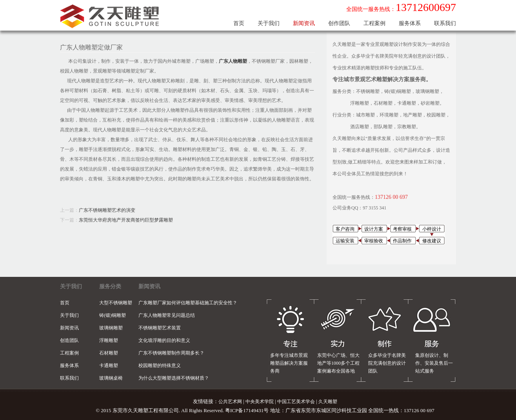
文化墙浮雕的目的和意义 (164, 340)
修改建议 (432, 241)
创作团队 (339, 23)
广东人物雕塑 (233, 61)
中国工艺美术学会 (296, 402)
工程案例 (374, 23)
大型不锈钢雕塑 (116, 303)
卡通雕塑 (109, 365)
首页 (239, 23)
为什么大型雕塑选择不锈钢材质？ (174, 378)
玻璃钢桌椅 (111, 378)
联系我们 (445, 23)
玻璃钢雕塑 (111, 328)
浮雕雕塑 (109, 340)
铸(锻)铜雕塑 (113, 315)
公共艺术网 (230, 402)
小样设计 (432, 229)
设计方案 (374, 229)
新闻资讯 (304, 23)
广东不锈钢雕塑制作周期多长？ (171, 353)
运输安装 (345, 241)
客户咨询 (345, 229)
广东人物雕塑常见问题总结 (167, 315)
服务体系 (410, 23)
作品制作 (402, 241)
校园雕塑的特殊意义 (160, 365)
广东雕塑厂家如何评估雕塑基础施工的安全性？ (188, 303)
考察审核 (402, 229)
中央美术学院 (260, 402)
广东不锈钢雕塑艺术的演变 (107, 210)
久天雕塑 (328, 402)
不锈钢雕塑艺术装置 (160, 328)
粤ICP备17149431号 (247, 410)
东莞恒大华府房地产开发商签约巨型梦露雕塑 (126, 220)
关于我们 (269, 23)
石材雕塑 (109, 353)
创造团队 (69, 340)
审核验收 (374, 241)
